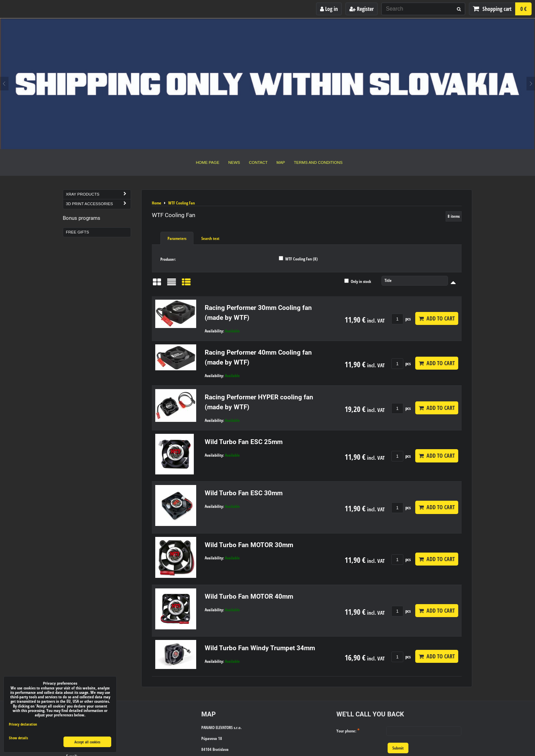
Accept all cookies (87, 742)
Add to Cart (437, 318)
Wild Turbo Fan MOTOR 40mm (249, 596)
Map (281, 162)
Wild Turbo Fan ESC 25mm (244, 442)
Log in (329, 9)
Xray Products (98, 194)
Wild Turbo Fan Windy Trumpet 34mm (260, 648)
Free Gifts (77, 232)
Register (362, 9)
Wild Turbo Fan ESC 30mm (244, 493)
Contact (258, 162)
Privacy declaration (23, 724)
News (234, 162)
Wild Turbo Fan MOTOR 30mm (249, 545)
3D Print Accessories (98, 204)
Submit (398, 748)
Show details (18, 738)
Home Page (208, 162)
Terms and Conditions (318, 162)
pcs (401, 319)
